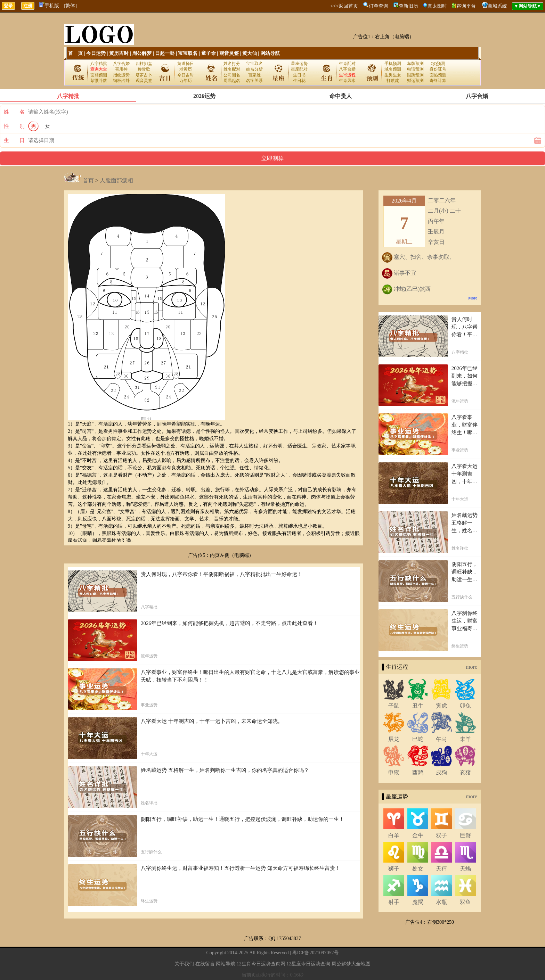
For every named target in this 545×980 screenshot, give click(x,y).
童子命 (209, 53)
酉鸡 (418, 772)
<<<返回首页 (344, 6)
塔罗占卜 (144, 75)
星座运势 (299, 64)
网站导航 (270, 53)
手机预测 (393, 64)
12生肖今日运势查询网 (261, 964)
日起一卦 (165, 53)
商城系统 (497, 6)
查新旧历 (408, 6)
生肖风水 (347, 81)
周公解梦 (142, 53)
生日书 (299, 75)
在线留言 (205, 964)
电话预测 (415, 69)
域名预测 (393, 69)
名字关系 (254, 81)
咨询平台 (466, 6)
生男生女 (393, 75)
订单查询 (379, 6)
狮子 (394, 869)
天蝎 (465, 869)
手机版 (49, 6)
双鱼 (465, 902)
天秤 (441, 869)
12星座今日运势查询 (308, 964)
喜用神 (121, 69)
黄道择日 (186, 64)
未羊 (465, 739)
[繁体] (70, 6)
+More (471, 298)
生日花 (299, 81)
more (471, 667)
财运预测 (415, 81)
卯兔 (465, 706)
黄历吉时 (119, 53)
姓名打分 (232, 64)
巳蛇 (418, 739)
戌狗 (441, 772)
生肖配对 (347, 64)
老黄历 (186, 69)
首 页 (75, 53)
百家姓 (254, 75)
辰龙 (394, 739)
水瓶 (441, 902)
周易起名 (232, 81)
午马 (441, 739)
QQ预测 (438, 64)
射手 (394, 902)
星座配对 (299, 69)
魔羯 (418, 902)
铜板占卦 (121, 81)
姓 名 (14, 112)
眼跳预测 (415, 75)
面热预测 (438, 75)
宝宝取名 (188, 53)
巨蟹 (465, 835)
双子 (441, 835)
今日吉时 (186, 75)
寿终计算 (438, 81)
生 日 (14, 140)
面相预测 (99, 75)
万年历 (186, 81)
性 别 (14, 126)
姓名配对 (232, 69)
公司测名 (232, 75)
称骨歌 (144, 69)
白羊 (394, 835)
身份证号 (438, 69)
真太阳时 (437, 6)
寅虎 (441, 706)
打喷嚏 (393, 81)
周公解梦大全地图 (351, 964)
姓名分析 (254, 69)
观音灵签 (229, 53)
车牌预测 (415, 64)
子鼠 (394, 706)
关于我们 (184, 964)
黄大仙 (250, 53)
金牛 (418, 835)
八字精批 (99, 64)
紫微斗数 (99, 81)
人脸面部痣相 (116, 180)
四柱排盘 (144, 64)
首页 (88, 180)
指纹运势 (121, 75)
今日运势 (96, 53)
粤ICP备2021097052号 (316, 953)
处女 (418, 869)
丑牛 (418, 706)
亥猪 (465, 772)
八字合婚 (121, 64)
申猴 (394, 772)
